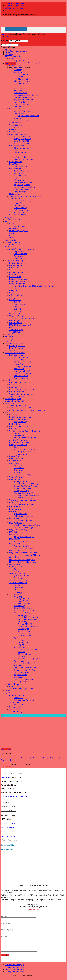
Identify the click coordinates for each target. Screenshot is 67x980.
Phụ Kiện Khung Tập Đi (24, 504)
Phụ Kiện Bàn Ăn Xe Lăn (24, 700)
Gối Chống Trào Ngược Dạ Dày (23, 500)
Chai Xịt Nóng (20, 152)
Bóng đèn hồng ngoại (27, 649)
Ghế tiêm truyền (12, 219)
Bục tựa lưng (15, 267)
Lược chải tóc (19, 205)
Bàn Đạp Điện (20, 226)
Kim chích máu (16, 507)
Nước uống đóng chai (19, 231)
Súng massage (20, 192)
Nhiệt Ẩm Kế (15, 557)
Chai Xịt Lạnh (19, 150)
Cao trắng (18, 70)
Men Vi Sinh (19, 369)
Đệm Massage (20, 175)
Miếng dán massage (22, 189)
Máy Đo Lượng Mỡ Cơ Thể (25, 438)
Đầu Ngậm (14, 456)
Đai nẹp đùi (23, 642)
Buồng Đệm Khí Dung (19, 426)
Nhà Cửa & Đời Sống (14, 261)
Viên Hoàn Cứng (21, 376)
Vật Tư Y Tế (10, 412)
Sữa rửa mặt (23, 79)
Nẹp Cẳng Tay (24, 599)
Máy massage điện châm (24, 187)
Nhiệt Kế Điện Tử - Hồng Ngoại (23, 562)
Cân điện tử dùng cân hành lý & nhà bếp (27, 272)
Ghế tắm (17, 571)
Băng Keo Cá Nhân (26, 451)
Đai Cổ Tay (22, 622)
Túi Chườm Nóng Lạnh (19, 580)
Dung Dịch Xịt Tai (21, 143)
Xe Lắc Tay (14, 702)
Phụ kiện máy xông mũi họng (27, 555)
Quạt (11, 238)
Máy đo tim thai (16, 532)
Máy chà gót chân (21, 60)
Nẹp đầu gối (23, 601)
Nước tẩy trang (20, 208)
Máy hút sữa (19, 251)
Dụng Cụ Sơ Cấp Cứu (18, 445)
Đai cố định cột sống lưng (29, 617)
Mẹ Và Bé (9, 247)
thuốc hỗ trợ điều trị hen (16, 401)
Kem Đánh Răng (16, 162)
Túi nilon (17, 589)
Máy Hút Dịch (15, 534)
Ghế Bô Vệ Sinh (16, 477)
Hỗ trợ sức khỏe (16, 355)
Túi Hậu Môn (19, 585)
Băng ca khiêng (20, 422)
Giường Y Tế (15, 479)
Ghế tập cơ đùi (20, 157)
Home (3, 34)
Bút (7, 54)
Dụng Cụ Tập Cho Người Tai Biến (28, 610)
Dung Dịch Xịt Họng (22, 139)
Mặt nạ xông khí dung (23, 516)
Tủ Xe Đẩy (10, 403)
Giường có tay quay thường (26, 484)
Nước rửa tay (15, 194)
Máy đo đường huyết (14, 242)
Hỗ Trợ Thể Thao (17, 146)
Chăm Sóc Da (15, 65)
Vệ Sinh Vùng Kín (17, 212)
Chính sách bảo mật (8, 815)
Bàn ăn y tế (14, 415)
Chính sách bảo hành (8, 807)
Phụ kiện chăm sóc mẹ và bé (22, 249)
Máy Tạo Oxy (15, 543)
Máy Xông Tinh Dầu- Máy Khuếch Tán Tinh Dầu (35, 286)
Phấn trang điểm (21, 210)
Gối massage (19, 180)
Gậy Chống (14, 463)
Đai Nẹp (17, 638)
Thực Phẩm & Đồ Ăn (14, 343)
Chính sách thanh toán (15, 6)
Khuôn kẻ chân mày (22, 201)
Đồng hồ (13, 290)
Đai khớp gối (23, 629)
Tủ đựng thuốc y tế (18, 405)
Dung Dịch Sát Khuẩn (19, 134)
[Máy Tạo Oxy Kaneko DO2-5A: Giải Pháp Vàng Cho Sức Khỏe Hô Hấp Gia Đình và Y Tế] (27, 747)
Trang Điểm (15, 198)
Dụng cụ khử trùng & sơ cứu (26, 449)
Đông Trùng (19, 359)
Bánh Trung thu (16, 348)
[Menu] (8, 36)
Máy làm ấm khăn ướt (23, 100)
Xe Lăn (8, 693)
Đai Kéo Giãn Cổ (25, 624)
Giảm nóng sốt (16, 387)
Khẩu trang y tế (20, 166)
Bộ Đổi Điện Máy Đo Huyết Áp (27, 525)
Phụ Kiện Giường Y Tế (23, 493)
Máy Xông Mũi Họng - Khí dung (23, 553)
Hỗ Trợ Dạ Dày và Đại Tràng (22, 389)
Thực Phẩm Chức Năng (15, 353)
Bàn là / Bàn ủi (16, 263)
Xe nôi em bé (19, 258)
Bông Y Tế (22, 454)
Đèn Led (21, 652)
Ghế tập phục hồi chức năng (26, 668)
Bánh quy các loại (17, 346)
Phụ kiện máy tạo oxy (23, 548)
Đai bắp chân (24, 640)
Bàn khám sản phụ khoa (20, 417)
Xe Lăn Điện (15, 709)
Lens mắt (18, 203)
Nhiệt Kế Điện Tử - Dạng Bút (22, 560)
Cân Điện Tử (19, 435)
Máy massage (15, 169)
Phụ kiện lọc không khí (24, 318)
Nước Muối (18, 118)
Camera (13, 270)
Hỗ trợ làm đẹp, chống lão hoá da (28, 362)
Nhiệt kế (9, 334)
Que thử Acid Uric (21, 576)
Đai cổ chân (23, 615)
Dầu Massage (15, 132)
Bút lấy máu (15, 428)
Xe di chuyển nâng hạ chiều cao (23, 688)
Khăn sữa (18, 307)
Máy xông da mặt (21, 104)
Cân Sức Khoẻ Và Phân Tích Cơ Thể (25, 431)
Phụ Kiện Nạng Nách (27, 474)
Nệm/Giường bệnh (26, 497)
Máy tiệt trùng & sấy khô (20, 325)
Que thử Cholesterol (22, 578)
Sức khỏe (9, 341)
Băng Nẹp (18, 596)
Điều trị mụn (19, 72)
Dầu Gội (17, 127)
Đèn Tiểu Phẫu (24, 654)
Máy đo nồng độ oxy (18, 530)
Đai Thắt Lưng (24, 633)
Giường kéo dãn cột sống (24, 670)
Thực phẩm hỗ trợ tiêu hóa (21, 394)
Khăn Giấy (18, 302)
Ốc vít (12, 233)
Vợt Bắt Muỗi (15, 332)
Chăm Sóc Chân (16, 58)
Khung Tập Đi (15, 502)
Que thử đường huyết (23, 520)
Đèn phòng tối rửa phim (20, 281)
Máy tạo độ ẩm (16, 323)
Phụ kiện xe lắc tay (22, 704)
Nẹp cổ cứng (19, 677)
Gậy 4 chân (19, 470)
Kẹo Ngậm (18, 364)
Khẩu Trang (14, 164)
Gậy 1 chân (18, 465)
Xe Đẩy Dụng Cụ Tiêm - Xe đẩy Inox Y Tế (27, 410)
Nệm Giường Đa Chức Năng (30, 495)
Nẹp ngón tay (24, 603)
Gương (12, 297)
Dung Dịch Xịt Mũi (21, 141)
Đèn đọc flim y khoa (18, 279)
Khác (7, 221)
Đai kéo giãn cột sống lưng (29, 626)
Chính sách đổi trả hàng (9, 811)
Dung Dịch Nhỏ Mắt (22, 136)
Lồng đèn (13, 228)
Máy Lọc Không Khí (18, 316)
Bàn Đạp (13, 224)
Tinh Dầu (18, 288)
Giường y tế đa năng (23, 488)
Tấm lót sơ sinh (20, 254)
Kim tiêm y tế (15, 509)
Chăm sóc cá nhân (13, 56)
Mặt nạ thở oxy (20, 514)
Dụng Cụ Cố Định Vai (23, 608)
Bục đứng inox (16, 265)
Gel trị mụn (19, 88)
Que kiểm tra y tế (17, 573)
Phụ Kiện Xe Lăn (17, 695)
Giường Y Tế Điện (21, 491)
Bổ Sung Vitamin (21, 357)
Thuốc (8, 380)
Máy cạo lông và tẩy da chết (26, 95)
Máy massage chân (22, 185)
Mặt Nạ (13, 511)
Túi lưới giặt (19, 587)
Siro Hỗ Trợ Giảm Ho (22, 373)
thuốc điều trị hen (13, 399)
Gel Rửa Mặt (19, 86)
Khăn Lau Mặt (20, 304)
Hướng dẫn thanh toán (15, 3)
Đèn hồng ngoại (12, 217)
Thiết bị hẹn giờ (16, 330)
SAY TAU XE (10, 336)
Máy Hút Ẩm (15, 313)
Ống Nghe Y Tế (16, 564)
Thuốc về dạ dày (17, 396)
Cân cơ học (18, 433)
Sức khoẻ (9, 339)
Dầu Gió (13, 129)
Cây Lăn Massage (21, 171)
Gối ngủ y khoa (16, 295)
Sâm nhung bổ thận (22, 371)
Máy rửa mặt (19, 102)
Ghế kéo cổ (18, 665)
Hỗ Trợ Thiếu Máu (17, 392)
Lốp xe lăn (18, 698)
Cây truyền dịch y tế (18, 440)
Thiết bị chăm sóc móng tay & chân (25, 196)
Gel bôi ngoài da (21, 83)
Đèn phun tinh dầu (18, 284)
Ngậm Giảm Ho (25, 366)
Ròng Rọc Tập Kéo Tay (23, 679)
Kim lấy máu (11, 240)
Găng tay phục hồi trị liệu (25, 663)
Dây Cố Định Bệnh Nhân (20, 442)
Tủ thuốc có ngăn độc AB (20, 408)
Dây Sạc (13, 274)
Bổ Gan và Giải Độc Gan (20, 382)
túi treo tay (18, 592)
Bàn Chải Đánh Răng (23, 111)
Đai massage (19, 173)
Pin (11, 235)
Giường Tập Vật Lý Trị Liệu (25, 486)
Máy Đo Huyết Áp (17, 523)
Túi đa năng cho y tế (18, 583)
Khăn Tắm (18, 309)
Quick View (6, 749)
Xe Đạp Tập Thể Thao (23, 159)
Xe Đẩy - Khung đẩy (14, 684)
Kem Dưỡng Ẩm (20, 93)
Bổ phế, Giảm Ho (17, 385)
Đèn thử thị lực (16, 461)
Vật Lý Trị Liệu (16, 594)
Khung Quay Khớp (22, 672)
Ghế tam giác (15, 293)
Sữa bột (13, 350)
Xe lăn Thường (16, 711)
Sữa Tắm (17, 106)
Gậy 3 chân (19, 468)
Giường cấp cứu (20, 481)
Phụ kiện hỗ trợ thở (22, 546)
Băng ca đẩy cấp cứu (18, 419)
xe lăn (8, 691)
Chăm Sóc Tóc (15, 125)
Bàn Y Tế (18, 569)
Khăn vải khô (19, 311)
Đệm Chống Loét (17, 458)
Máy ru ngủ (14, 320)
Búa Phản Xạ (19, 606)
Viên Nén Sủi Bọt (21, 378)
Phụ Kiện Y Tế (16, 566)
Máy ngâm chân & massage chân (28, 63)
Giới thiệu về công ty (8, 823)
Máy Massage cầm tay (23, 182)
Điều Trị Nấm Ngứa (22, 81)
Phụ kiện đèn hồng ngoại (29, 658)
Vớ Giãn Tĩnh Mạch (18, 215)
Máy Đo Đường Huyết (19, 518)
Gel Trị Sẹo (18, 90)
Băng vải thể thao (21, 148)
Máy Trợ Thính (16, 550)
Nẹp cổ (21, 645)
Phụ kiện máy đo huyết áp (25, 527)
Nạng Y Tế (18, 472)
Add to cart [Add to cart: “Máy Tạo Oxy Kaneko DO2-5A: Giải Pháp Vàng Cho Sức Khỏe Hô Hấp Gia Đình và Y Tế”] (6, 766)
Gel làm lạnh (19, 155)
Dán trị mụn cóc (25, 74)
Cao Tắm (17, 67)
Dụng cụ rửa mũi (21, 541)
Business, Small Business (16, 51)
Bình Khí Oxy (15, 424)
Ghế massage (19, 178)
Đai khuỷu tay (24, 631)
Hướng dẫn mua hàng (14, 8)
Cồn (15, 447)
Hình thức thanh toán (8, 832)
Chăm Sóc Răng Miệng (19, 109)
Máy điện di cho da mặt (24, 97)
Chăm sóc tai (15, 123)
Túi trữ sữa (18, 256)
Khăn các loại (15, 300)
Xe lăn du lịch (15, 707)
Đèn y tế (21, 656)
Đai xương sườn (25, 635)
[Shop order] (10, 45)
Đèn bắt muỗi (15, 277)
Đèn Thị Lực (19, 661)
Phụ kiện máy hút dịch (24, 537)
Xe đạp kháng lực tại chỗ (20, 681)
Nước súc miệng (21, 120)
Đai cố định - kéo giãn (23, 612)
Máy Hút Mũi (15, 539)
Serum (21, 77)
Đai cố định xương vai (27, 619)
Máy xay (13, 327)
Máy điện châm (20, 675)
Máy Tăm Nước (20, 113)
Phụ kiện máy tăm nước (28, 116)
